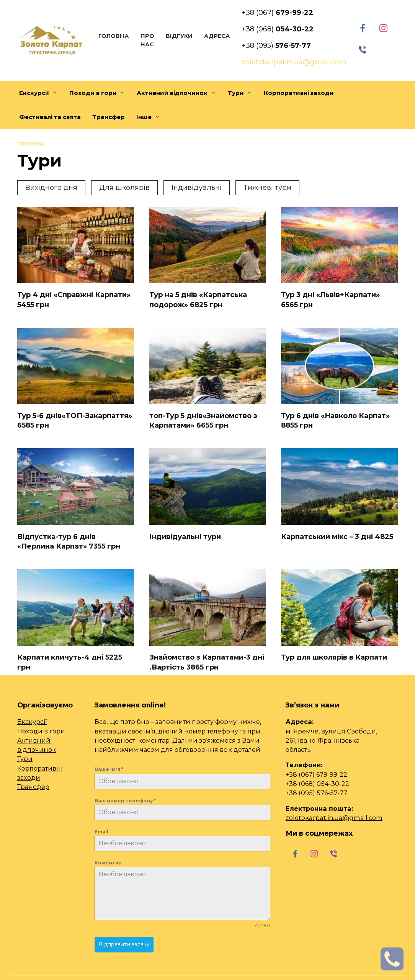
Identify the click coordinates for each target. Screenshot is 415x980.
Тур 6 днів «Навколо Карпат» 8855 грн (335, 421)
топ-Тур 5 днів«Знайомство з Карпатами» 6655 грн (203, 421)
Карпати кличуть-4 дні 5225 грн (70, 662)
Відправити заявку (124, 944)
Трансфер (109, 117)
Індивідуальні (197, 188)
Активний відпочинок (172, 93)
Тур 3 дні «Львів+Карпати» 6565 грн (330, 300)
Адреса (217, 36)
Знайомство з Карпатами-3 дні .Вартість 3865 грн (207, 662)
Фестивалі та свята (50, 117)
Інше (144, 117)
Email (101, 832)
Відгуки (179, 36)
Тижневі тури (267, 188)
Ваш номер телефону (125, 801)
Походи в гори (93, 93)
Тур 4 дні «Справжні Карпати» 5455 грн (74, 300)
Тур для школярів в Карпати (334, 657)
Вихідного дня (51, 188)
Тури (25, 759)
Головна (114, 36)
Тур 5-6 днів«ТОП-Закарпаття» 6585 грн (75, 421)
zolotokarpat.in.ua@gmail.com (334, 818)
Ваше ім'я (109, 769)
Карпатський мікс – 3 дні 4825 (337, 536)
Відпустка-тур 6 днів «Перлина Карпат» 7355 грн (69, 541)
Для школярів (124, 188)
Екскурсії (34, 93)
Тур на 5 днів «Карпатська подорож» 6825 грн (198, 300)
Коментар (108, 863)
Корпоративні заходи (299, 93)
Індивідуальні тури (185, 537)
